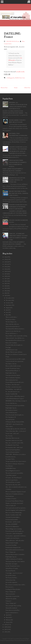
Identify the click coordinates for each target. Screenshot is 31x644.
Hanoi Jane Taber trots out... (13, 438)
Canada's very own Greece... (13, 538)
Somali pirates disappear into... (13, 547)
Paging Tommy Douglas (12, 543)
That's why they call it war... (13, 324)
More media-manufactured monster (15, 550)
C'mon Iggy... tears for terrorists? (14, 573)
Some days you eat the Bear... (13, 610)
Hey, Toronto (9, 436)
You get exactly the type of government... (16, 461)
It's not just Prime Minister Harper (15, 501)
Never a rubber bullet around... (13, 366)
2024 (6, 262)
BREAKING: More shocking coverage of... (16, 401)
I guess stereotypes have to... (13, 326)
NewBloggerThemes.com (25, 640)
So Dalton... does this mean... (13, 385)
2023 (6, 264)
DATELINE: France (12, 35)
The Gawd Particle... (11, 571)
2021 (6, 269)
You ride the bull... (10, 420)
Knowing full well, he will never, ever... (15, 340)
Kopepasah (7, 640)
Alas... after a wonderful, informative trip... (16, 487)
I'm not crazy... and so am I (12, 433)
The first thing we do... (11, 322)
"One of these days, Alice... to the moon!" (16, 431)
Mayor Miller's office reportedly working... (17, 336)
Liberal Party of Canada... (12, 568)
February (8, 620)
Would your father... (11, 320)
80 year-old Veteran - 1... (12, 333)
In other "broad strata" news (13, 368)
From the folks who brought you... (14, 345)
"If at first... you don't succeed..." (14, 387)
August (8, 308)
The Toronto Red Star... (12, 578)
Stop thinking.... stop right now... (14, 389)
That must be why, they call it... (13, 485)
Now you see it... (10, 587)
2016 (6, 281)
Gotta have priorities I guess (13, 375)
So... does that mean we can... (13, 392)
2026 (6, 257)
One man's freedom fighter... (13, 517)
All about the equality (11, 599)
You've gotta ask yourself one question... (16, 508)
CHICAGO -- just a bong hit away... (15, 424)
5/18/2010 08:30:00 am (13, 41)
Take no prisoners (10, 594)
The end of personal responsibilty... (15, 473)
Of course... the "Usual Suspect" (14, 478)
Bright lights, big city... (11, 373)
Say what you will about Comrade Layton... (16, 354)
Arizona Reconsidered (11, 608)
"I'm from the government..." (13, 452)
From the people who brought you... (15, 415)
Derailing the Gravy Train (12, 445)
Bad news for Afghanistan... (13, 527)
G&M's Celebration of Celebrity (14, 559)
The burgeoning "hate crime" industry (15, 561)
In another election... (11, 457)
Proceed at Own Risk (11, 545)
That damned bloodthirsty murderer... (15, 329)
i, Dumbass (8, 489)
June (7, 312)
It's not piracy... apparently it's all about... (16, 536)
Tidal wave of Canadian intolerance (15, 494)
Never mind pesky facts (12, 380)
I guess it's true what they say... (13, 331)
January (8, 622)
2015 (6, 283)
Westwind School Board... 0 (13, 371)
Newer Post (4, 88)
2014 (6, 286)
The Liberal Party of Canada (13, 482)
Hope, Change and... (11, 552)
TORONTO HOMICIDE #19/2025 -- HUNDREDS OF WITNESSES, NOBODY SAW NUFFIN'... (18, 207)
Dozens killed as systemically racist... (15, 382)
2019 (6, 274)
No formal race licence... (12, 410)
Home (16, 88)
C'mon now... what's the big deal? (14, 533)
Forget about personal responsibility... (15, 406)
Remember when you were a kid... (14, 440)
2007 (6, 629)
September (9, 305)
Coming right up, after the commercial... (16, 429)
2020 (6, 271)
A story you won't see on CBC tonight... (16, 359)
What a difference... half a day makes (15, 540)
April (7, 615)
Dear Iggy (8, 347)
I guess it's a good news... (12, 480)
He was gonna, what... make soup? (14, 447)
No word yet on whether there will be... (16, 585)
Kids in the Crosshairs (11, 343)
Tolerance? (8, 601)
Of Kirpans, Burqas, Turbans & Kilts (15, 422)
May (7, 315)
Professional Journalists (12, 520)
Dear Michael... (9, 466)
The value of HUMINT (12, 524)
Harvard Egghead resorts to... (13, 471)
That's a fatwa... (9, 426)
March (8, 617)
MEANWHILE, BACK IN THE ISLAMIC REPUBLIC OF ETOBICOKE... (17, 180)
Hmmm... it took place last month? (14, 503)
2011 (6, 293)
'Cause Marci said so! (11, 475)
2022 (6, 267)
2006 (6, 632)
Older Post (27, 88)
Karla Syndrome (10, 496)
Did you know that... (11, 580)
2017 (6, 279)
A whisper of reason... (11, 499)
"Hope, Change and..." (11, 603)
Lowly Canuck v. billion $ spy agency (15, 396)
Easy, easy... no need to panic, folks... (15, 443)
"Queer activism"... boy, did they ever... (15, 338)
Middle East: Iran (20, 78)
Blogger (27, 639)
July (7, 310)
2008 (6, 627)
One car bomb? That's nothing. (13, 606)
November (9, 300)
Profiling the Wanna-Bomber (13, 589)
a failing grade (10, 78)
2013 (6, 288)
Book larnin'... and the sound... (13, 522)
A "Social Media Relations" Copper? (15, 399)
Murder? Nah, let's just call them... (14, 352)
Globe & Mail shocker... (12, 413)
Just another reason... (11, 575)
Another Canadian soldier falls (13, 515)
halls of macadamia (15, 639)
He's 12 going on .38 (11, 417)
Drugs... (8, 357)
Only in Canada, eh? (11, 506)
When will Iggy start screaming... (14, 529)
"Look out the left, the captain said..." (15, 361)
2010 (6, 296)
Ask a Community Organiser (13, 378)
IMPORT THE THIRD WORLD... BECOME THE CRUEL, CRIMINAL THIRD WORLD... (19, 193)
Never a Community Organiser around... (16, 492)
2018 (6, 276)
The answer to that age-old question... (15, 464)
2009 (6, 625)
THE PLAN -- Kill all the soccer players (16, 454)
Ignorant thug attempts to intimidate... (15, 554)
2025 (6, 259)
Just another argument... (12, 582)
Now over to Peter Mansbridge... (14, 513)
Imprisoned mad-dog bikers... (13, 450)
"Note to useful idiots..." (12, 317)
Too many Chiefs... (10, 459)
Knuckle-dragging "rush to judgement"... (16, 510)
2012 (6, 291)
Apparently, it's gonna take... (13, 596)
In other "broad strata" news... (13, 566)
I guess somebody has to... (12, 613)
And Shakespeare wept (11, 350)
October (8, 303)
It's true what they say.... (12, 403)
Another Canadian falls (11, 394)
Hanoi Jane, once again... (12, 564)
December (9, 298)
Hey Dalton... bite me (11, 364)
